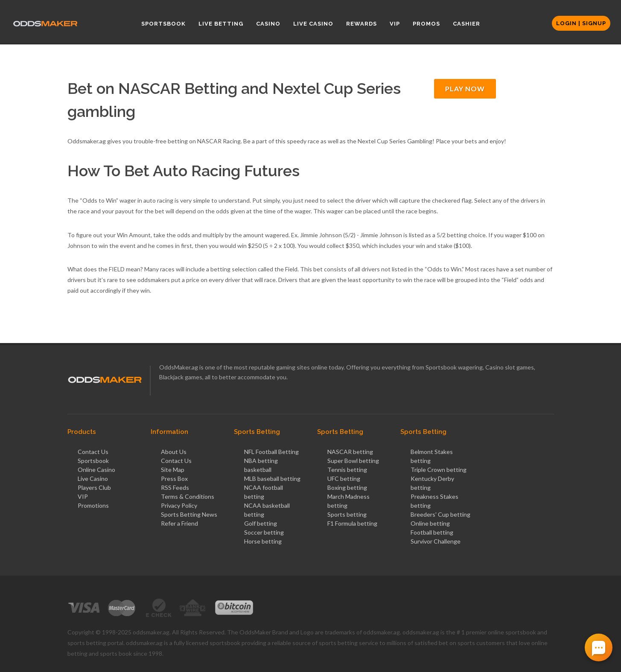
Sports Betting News (189, 514)
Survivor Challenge (436, 541)
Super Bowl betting (353, 461)
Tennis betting (347, 470)
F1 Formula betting (352, 523)
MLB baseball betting (272, 479)
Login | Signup (581, 23)
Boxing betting (347, 487)
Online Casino (96, 470)
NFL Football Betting (271, 452)
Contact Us (93, 452)
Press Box (174, 479)
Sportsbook (93, 461)
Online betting (430, 523)
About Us (174, 452)
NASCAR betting (350, 452)
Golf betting (261, 523)
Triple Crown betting (439, 470)
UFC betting (344, 479)
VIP (83, 496)
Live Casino (93, 479)
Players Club (94, 487)
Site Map (173, 470)
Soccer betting (264, 532)
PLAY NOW (465, 89)
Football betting (432, 532)
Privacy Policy (179, 505)
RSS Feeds (175, 487)
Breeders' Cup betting (440, 514)
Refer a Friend (179, 523)
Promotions (93, 505)
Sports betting (347, 514)
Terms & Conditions (188, 496)
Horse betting (263, 541)
